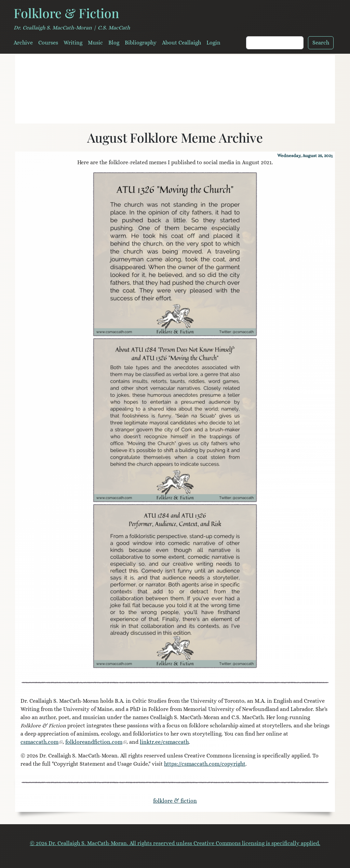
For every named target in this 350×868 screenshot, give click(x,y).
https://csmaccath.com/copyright (205, 764)
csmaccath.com (39, 742)
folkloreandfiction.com (94, 742)
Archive (23, 43)
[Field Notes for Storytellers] (163, 114)
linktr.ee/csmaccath (164, 742)
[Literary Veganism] (150, 114)
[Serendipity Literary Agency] (200, 114)
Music (95, 43)
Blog (114, 43)
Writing (73, 43)
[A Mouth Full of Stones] (175, 114)
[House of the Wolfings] (187, 114)
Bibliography (141, 43)
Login (213, 43)
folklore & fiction (175, 801)
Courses (48, 43)
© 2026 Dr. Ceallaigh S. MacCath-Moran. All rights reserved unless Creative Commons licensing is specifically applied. (175, 843)
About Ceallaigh (181, 43)
